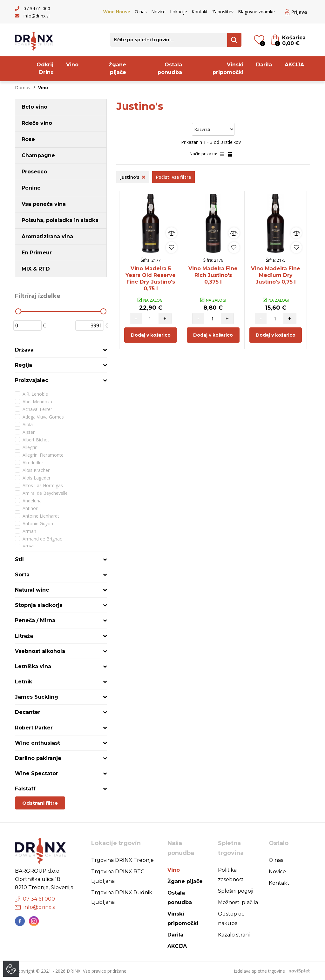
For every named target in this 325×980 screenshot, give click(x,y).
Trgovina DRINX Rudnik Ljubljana (122, 897)
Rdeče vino (37, 123)
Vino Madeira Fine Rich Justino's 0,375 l (213, 275)
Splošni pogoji (236, 891)
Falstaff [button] (25, 789)
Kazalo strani (234, 935)
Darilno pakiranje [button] (38, 758)
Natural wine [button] (32, 590)
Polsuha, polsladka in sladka (60, 220)
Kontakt (200, 12)
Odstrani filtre (40, 803)
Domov (23, 87)
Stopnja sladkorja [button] (39, 605)
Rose (28, 139)
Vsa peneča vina (44, 204)
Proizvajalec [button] (32, 380)
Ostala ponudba (170, 68)
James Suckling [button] (37, 697)
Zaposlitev (223, 12)
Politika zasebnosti (231, 875)
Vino (72, 65)
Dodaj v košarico (151, 335)
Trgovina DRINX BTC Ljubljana (118, 876)
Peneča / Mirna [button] (35, 620)
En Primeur (37, 253)
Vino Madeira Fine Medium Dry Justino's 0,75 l (276, 275)
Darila (264, 65)
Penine (31, 188)
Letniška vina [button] (33, 666)
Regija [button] (24, 365)
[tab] (61, 350)
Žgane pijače (117, 68)
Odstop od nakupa (231, 919)
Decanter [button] (28, 712)
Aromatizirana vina (47, 236)
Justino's (133, 177)
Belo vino (34, 107)
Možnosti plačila (238, 902)
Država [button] (24, 350)
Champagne (38, 155)
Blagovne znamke (256, 12)
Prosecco (34, 172)
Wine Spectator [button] (37, 773)
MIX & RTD (36, 269)
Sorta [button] (22, 575)
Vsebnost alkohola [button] (40, 651)
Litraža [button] (24, 636)
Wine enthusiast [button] (37, 743)
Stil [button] (19, 559)
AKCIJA (294, 65)
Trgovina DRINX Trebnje (122, 860)
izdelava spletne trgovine (260, 971)
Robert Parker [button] (34, 728)
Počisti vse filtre (173, 177)
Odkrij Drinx (45, 68)
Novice (158, 12)
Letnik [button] (24, 682)
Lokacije (179, 12)
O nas (141, 12)
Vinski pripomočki (228, 68)
